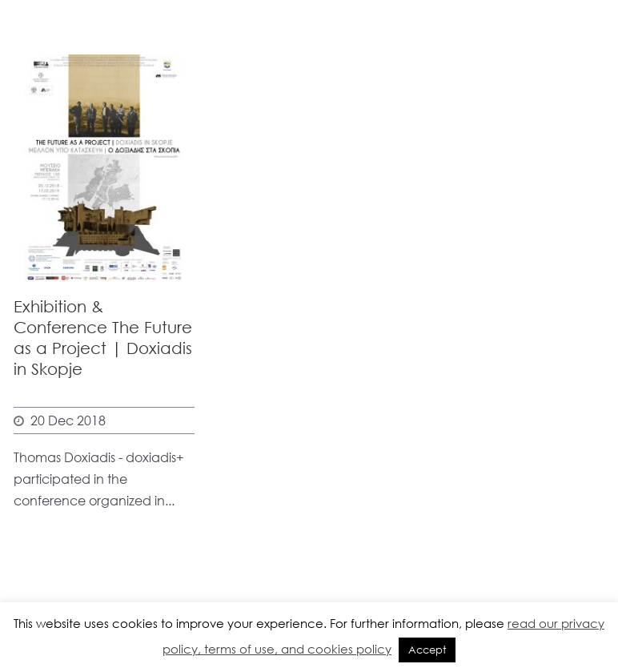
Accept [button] (427, 650)
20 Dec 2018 (68, 420)
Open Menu (596, 108)
